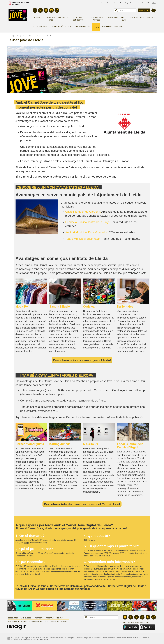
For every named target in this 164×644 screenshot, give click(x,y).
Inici (9, 36)
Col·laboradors (137, 18)
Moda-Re (22, 306)
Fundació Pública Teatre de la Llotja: (88, 222)
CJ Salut (69, 26)
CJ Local (96, 27)
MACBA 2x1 (91, 444)
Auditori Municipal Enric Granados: (87, 232)
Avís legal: (25, 638)
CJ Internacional (83, 26)
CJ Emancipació (56, 26)
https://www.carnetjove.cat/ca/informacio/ (101, 579)
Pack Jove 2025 (51, 19)
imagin (26, 543)
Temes (103, 3)
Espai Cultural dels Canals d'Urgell (130, 446)
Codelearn (90, 306)
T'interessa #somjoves (112, 26)
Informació (113, 18)
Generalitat (117, 3)
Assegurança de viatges (97, 19)
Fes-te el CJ (124, 19)
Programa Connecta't (78, 19)
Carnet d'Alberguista (30, 444)
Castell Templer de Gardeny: (83, 212)
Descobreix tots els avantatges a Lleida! (82, 360)
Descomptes (39, 18)
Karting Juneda (60, 444)
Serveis (110, 3)
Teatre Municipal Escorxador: (83, 239)
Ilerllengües (125, 306)
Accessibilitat (146, 3)
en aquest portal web (51, 540)
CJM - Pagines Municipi (27, 36)
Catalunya (126, 3)
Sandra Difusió (60, 306)
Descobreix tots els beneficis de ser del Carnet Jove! (82, 504)
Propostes (63, 18)
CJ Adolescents (40, 26)
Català (154, 3)
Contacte (151, 18)
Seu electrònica (135, 3)
